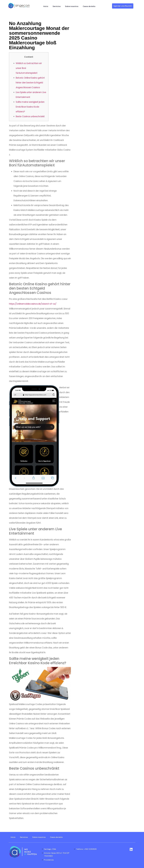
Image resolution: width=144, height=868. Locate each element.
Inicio (46, 6)
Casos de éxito (89, 6)
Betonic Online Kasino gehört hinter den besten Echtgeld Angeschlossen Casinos (30, 83)
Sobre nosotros (72, 6)
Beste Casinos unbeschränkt (30, 116)
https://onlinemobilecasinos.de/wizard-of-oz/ (33, 304)
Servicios (57, 6)
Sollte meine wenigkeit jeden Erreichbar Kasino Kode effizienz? (30, 107)
